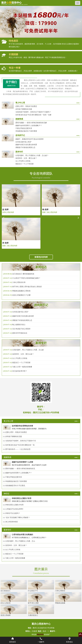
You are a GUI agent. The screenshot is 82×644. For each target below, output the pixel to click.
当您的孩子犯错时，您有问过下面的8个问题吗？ (33, 112)
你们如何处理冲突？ (20, 371)
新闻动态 (41, 267)
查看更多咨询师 (41, 257)
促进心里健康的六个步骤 (21, 295)
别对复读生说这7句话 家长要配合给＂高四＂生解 (33, 115)
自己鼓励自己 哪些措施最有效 (23, 274)
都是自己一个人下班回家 (25, 164)
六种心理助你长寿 (19, 282)
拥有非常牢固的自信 (20, 333)
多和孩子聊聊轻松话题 (24, 109)
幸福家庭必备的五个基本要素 (26, 131)
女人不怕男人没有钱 (23, 161)
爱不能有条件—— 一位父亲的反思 (18, 449)
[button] (2, 22)
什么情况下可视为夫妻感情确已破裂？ (26, 278)
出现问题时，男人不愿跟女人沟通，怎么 (20, 541)
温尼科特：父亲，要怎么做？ (26, 158)
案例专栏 (41, 343)
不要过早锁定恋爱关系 (24, 128)
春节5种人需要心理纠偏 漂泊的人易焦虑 (27, 287)
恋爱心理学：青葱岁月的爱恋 (26, 106)
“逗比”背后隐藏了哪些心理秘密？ (18, 518)
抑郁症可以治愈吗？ (13, 513)
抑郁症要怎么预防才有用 (14, 505)
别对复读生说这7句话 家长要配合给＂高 (20, 445)
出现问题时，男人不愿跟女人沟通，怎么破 (28, 350)
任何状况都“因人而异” (24, 142)
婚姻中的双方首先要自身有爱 (26, 145)
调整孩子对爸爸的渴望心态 (25, 147)
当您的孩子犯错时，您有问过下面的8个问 (21, 441)
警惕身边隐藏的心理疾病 (21, 291)
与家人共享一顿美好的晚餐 (22, 367)
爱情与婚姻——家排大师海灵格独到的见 (20, 469)
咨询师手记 (41, 305)
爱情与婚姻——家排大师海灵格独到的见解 (31, 123)
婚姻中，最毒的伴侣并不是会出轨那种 (29, 139)
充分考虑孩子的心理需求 (21, 329)
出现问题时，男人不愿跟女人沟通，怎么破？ (32, 155)
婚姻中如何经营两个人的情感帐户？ (29, 126)
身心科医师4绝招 (12, 522)
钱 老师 (45, 209)
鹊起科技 (40, 635)
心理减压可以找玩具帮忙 (14, 509)
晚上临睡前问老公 (19, 325)
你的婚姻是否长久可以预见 (15, 486)
